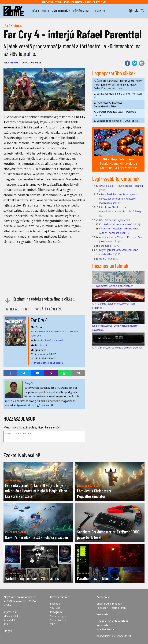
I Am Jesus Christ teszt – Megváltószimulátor (109, 104)
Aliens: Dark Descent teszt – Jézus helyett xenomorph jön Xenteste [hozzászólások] (118, 199)
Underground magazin (109, 604)
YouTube (55, 608)
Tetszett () (16, 309)
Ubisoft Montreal (53, 340)
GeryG (14, 62)
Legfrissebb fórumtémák (116, 179)
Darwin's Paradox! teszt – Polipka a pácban (115, 114)
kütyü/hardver (82, 11)
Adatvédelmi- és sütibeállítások (114, 636)
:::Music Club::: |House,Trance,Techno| (121, 186)
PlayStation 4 (59, 331)
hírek (36, 11)
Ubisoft (43, 345)
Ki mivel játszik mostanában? (116, 224)
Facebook (56, 604)
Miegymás (102, 614)
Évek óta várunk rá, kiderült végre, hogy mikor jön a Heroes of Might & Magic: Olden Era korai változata (118, 84)
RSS (6, 624)
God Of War (106, 259)
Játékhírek (13, 26)
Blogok (8, 631)
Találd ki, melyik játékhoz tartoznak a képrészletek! (118, 163)
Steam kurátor (58, 620)
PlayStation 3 (42, 331)
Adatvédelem (11, 620)
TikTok (54, 624)
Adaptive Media (105, 629)
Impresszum (10, 612)
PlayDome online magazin (20, 597)
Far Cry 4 (39, 320)
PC (32, 331)
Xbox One (36, 336)
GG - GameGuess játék (112, 220)
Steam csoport (58, 616)
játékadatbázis (61, 11)
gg (105, 11)
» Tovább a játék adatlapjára (47, 363)
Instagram (56, 612)
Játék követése (49, 309)
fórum (97, 11)
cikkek (46, 11)
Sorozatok (105, 246)
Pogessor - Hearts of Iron (111, 608)
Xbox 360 (73, 331)
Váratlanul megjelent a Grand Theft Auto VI (118, 95)
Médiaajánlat (11, 616)
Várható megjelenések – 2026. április (116, 121)
